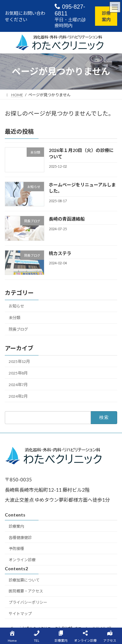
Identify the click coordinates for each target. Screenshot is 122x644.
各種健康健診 (20, 538)
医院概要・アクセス (26, 591)
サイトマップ (20, 614)
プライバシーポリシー (28, 603)
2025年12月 (19, 361)
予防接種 (16, 549)
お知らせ (16, 306)
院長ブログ (18, 329)
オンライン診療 (22, 560)
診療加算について (24, 580)
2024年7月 (18, 384)
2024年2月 (18, 396)
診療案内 (106, 16)
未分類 (14, 318)
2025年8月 (18, 373)
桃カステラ (60, 253)
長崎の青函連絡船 (67, 219)
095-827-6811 (70, 10)
